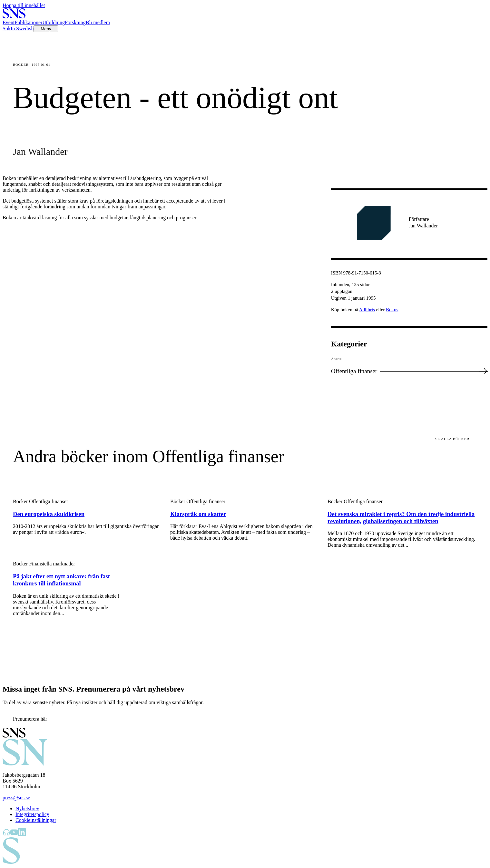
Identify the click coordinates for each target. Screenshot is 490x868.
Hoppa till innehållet (24, 5)
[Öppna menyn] (46, 29)
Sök (7, 29)
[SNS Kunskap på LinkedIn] (22, 834)
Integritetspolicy (32, 814)
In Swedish (22, 29)
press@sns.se (16, 798)
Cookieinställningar (36, 820)
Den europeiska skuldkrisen (49, 514)
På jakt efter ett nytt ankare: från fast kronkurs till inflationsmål (61, 580)
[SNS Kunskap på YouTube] (14, 834)
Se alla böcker (452, 439)
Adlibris (367, 310)
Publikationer (28, 22)
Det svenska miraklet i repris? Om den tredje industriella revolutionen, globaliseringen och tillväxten (401, 518)
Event (9, 22)
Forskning (75, 22)
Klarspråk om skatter (198, 514)
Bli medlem (98, 22)
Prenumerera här (30, 719)
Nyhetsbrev (27, 808)
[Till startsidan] (14, 17)
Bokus (392, 310)
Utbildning (54, 22)
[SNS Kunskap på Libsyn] (6, 834)
